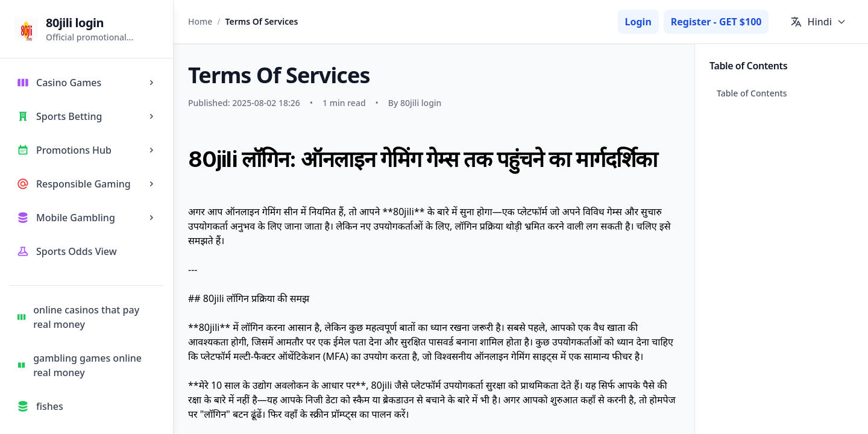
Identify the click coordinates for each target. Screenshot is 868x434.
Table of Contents (752, 93)
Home (200, 21)
